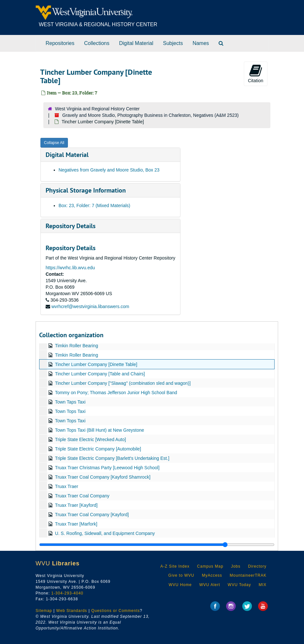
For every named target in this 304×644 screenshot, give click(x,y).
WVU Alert (210, 585)
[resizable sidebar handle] (157, 545)
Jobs (236, 566)
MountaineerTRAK (248, 575)
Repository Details (71, 226)
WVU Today (239, 585)
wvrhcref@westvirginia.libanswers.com (90, 306)
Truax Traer (67, 486)
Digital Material (136, 43)
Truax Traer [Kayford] (76, 505)
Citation (256, 73)
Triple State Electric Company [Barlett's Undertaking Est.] (112, 458)
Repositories (60, 43)
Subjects (173, 43)
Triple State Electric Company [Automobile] (98, 449)
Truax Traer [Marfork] (76, 524)
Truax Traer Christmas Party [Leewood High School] (107, 468)
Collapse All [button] (54, 143)
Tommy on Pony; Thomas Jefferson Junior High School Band (116, 393)
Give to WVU (181, 575)
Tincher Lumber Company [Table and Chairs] (100, 374)
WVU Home (180, 585)
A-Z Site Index (175, 566)
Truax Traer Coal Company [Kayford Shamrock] (103, 477)
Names (201, 43)
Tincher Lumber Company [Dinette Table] (96, 364)
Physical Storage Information (86, 190)
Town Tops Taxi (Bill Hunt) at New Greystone (100, 430)
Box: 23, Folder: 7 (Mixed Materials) (94, 205)
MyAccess (212, 575)
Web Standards (72, 611)
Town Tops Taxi (70, 411)
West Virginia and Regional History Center (97, 109)
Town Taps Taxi (70, 402)
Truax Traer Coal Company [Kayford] (92, 515)
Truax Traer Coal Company (82, 496)
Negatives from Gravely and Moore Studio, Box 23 (109, 170)
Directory (257, 566)
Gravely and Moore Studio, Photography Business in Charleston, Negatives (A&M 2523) (150, 115)
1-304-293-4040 (67, 593)
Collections (97, 43)
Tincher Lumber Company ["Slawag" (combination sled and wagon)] (123, 383)
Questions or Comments (115, 611)
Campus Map (210, 566)
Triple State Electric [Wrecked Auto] (90, 439)
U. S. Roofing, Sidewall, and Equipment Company (105, 533)
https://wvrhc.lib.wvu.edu (70, 268)
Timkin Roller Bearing (76, 346)
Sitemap (44, 611)
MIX (263, 585)
